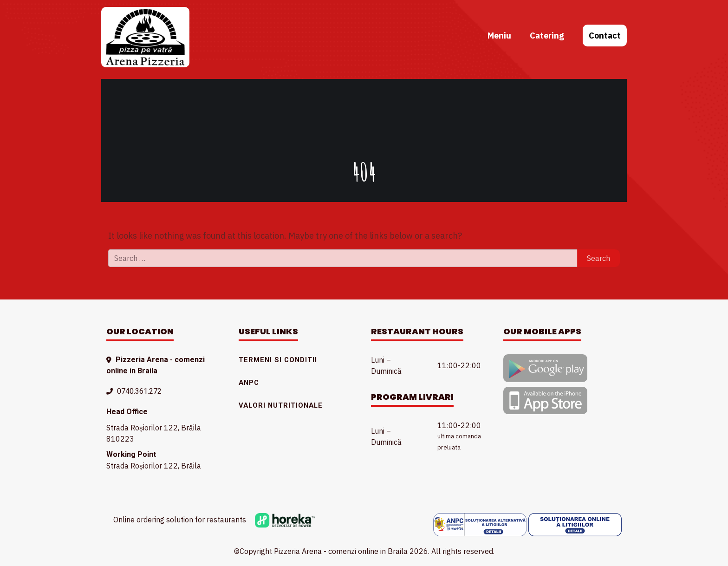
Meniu (499, 36)
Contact (605, 36)
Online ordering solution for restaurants (214, 520)
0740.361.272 (139, 391)
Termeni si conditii (278, 360)
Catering (547, 36)
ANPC (249, 383)
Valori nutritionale (281, 405)
